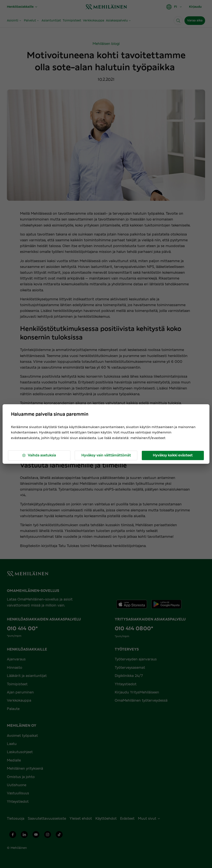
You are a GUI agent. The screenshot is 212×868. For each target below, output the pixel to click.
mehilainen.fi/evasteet (148, 438)
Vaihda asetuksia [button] (39, 455)
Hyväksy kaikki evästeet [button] (173, 455)
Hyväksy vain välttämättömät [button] (106, 455)
